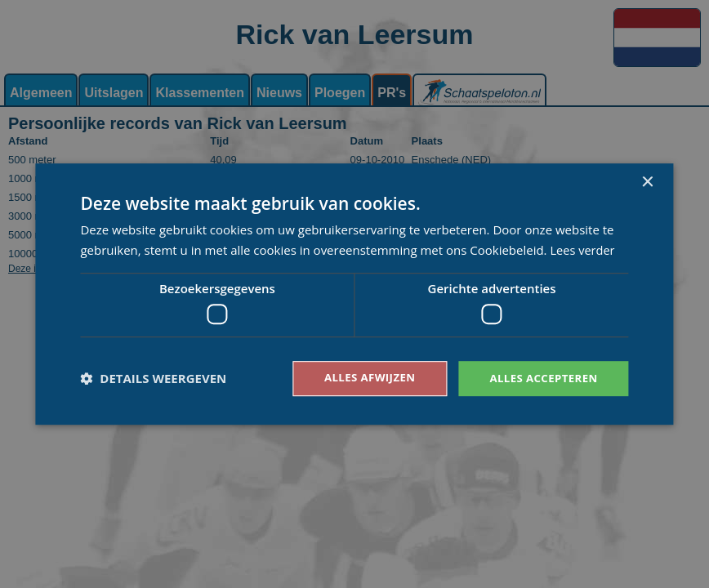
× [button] (647, 182)
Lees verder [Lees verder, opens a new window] (583, 249)
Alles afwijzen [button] (361, 378)
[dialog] (354, 294)
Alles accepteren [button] (541, 378)
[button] (153, 379)
